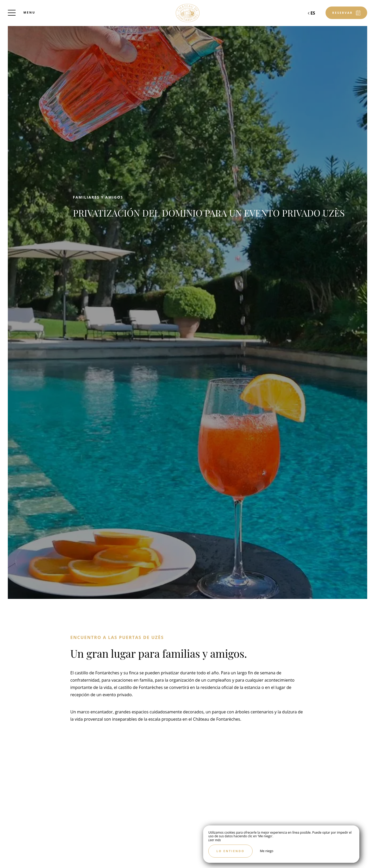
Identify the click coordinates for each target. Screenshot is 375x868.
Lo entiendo (230, 851)
